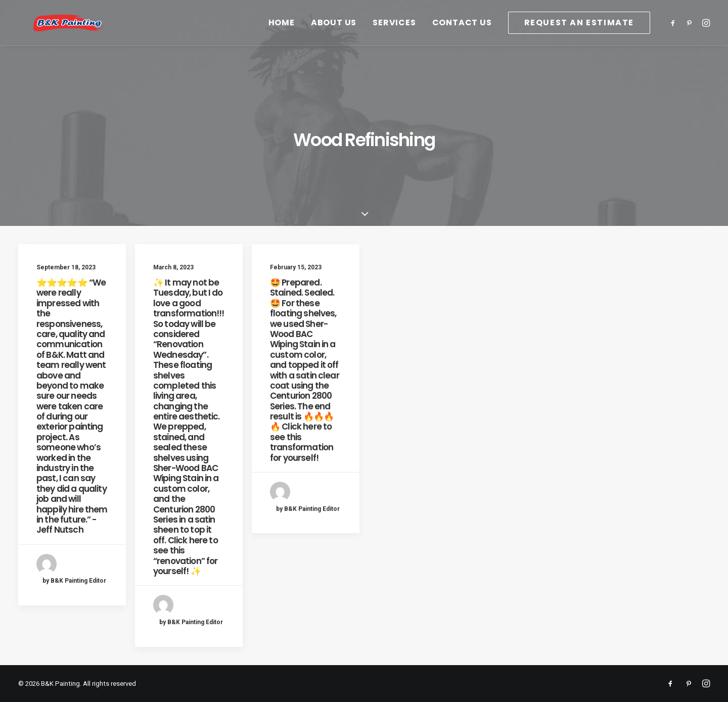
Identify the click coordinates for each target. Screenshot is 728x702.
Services (394, 37)
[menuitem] (282, 37)
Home (282, 37)
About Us (334, 37)
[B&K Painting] (99, 37)
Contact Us (462, 37)
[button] (675, 37)
